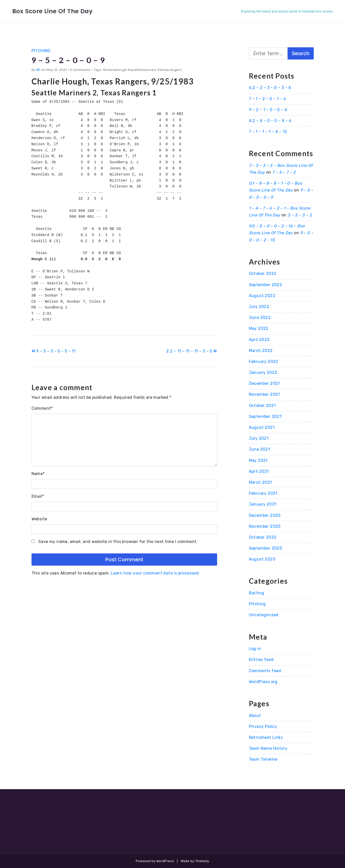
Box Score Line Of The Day (53, 11)
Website (39, 519)
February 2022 (264, 362)
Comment (42, 408)
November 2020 (265, 526)
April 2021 (259, 471)
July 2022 (259, 307)
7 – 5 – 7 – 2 (284, 172)
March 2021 (260, 482)
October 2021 (262, 406)
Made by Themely (195, 861)
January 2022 (263, 372)
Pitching (41, 51)
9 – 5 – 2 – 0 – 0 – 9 (69, 60)
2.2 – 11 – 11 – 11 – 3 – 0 (192, 351)
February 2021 (263, 493)
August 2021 (262, 427)
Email (38, 496)
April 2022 (259, 340)
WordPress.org (263, 682)
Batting (257, 593)
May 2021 (258, 460)
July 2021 (259, 438)
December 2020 (265, 515)
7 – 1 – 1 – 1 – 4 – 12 (268, 132)
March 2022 (261, 351)
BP (39, 70)
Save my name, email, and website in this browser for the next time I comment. (118, 542)
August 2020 (262, 559)
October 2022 (263, 274)
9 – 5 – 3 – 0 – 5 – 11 (54, 351)
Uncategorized (264, 615)
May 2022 (259, 328)
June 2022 (260, 318)
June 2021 (260, 449)
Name (38, 474)
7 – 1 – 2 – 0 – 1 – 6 (267, 99)
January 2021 (263, 504)
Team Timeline (263, 759)
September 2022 (266, 285)
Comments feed (265, 671)
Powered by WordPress (155, 861)
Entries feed (261, 660)
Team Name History (268, 748)
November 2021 (264, 394)
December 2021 (264, 383)
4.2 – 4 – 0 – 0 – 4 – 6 (270, 121)
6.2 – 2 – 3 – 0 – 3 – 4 (270, 88)
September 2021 (265, 416)
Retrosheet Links (266, 737)
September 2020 (266, 548)
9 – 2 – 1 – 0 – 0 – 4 (268, 110)
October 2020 (263, 537)
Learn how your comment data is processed (155, 573)
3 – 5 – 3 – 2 (300, 215)
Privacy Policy (263, 726)
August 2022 (262, 296)
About (255, 716)
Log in (255, 649)
